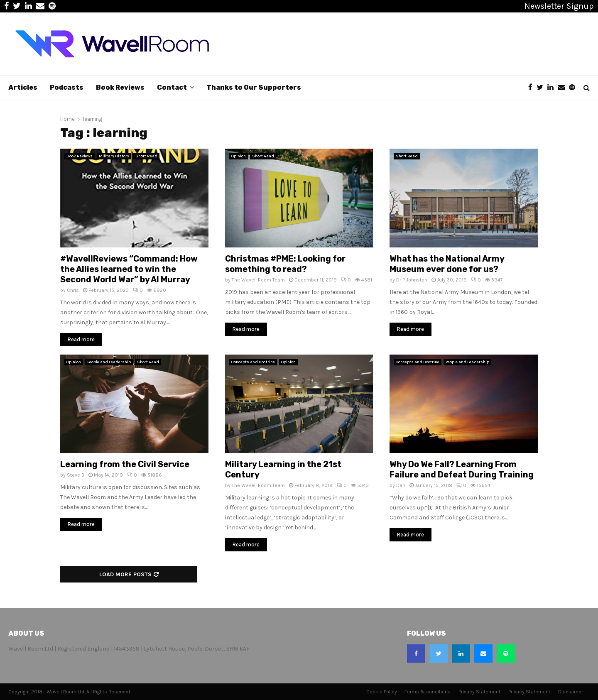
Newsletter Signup (559, 6)
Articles (23, 87)
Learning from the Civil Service (125, 464)
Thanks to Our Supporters (254, 87)
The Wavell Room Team (258, 280)
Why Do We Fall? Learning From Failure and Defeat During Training (462, 469)
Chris (73, 290)
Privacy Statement (479, 692)
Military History (114, 156)
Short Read (146, 156)
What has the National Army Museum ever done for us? (447, 264)
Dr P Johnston (412, 280)
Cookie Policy (382, 692)
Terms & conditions (428, 692)
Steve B (76, 475)
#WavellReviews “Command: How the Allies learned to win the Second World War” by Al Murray (129, 269)
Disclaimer (571, 692)
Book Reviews (120, 87)
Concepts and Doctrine (253, 362)
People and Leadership (109, 362)
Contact (172, 87)
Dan (401, 485)
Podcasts (67, 87)
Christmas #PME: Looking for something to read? (285, 264)
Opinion (239, 156)
